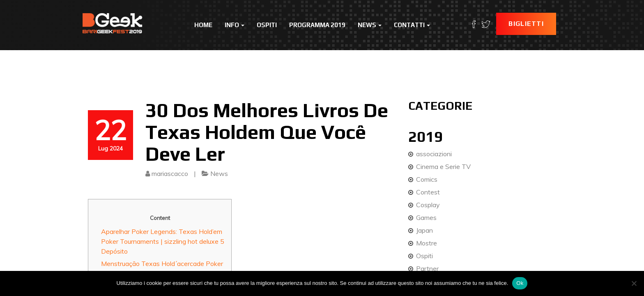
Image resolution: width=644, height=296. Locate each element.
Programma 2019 (317, 25)
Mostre (427, 243)
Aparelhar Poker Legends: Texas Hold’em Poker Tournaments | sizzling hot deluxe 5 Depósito (163, 241)
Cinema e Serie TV (443, 166)
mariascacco (170, 173)
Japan (424, 230)
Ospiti (267, 25)
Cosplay (428, 205)
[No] (634, 283)
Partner (427, 268)
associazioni (434, 154)
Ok (520, 283)
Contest (428, 192)
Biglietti (526, 24)
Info (235, 25)
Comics (427, 179)
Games (426, 217)
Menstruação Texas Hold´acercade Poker (162, 264)
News (370, 25)
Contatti (412, 25)
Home (203, 25)
